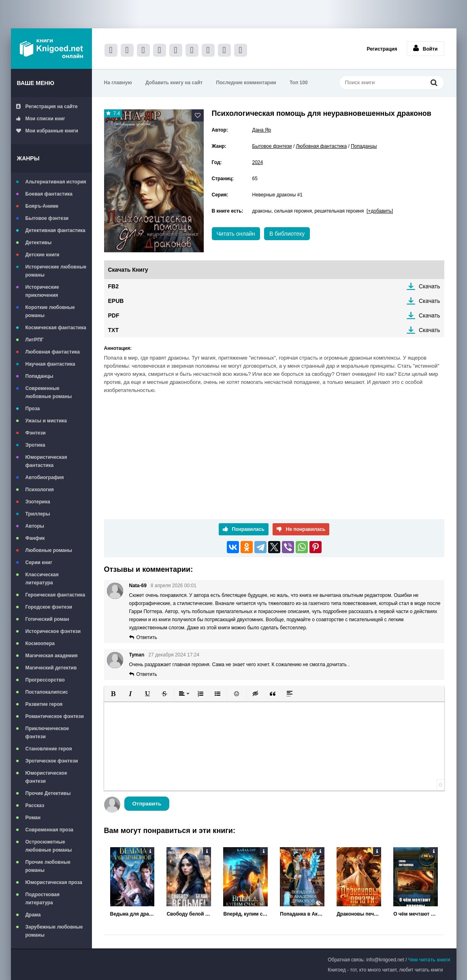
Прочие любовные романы (48, 866)
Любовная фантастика (53, 352)
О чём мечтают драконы (416, 914)
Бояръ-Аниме (42, 206)
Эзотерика (38, 502)
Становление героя (49, 749)
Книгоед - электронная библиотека (51, 49)
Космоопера (40, 643)
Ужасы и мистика (46, 421)
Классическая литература (42, 579)
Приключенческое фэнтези (47, 733)
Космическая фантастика (56, 328)
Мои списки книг (41, 119)
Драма (33, 915)
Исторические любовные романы (56, 271)
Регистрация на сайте (47, 107)
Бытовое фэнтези (47, 218)
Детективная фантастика (55, 230)
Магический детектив (51, 668)
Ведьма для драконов (132, 914)
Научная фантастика (50, 364)
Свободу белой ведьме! (189, 914)
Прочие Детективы (48, 793)
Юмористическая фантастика (46, 461)
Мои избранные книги (47, 131)
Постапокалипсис (47, 692)
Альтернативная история (56, 182)
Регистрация (382, 49)
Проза (33, 409)
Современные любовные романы (49, 392)
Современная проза (50, 830)
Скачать (430, 286)
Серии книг (39, 562)
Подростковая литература (43, 899)
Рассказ (35, 805)
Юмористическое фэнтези (46, 777)
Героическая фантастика (55, 595)
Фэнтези (36, 433)
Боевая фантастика (49, 194)
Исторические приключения (42, 291)
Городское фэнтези (49, 607)
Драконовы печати (359, 914)
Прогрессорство (45, 680)
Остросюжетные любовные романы (49, 846)
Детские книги (43, 255)
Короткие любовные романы (50, 311)
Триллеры (38, 514)
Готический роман (47, 619)
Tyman (137, 655)
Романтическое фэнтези (55, 716)
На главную (118, 83)
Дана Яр (262, 130)
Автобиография (45, 477)
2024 (258, 162)
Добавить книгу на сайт (174, 83)
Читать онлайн (236, 234)
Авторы (35, 526)
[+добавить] (380, 211)
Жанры (28, 158)
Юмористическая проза (54, 882)
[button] (113, 694)
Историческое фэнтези (53, 631)
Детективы (39, 243)
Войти (425, 48)
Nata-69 (138, 586)
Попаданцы (39, 376)
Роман (33, 818)
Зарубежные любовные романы (54, 931)
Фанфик (35, 538)
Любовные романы (49, 550)
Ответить (147, 637)
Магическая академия (52, 656)
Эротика (35, 445)
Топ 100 (299, 83)
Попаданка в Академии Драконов (302, 914)
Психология (40, 490)
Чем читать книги (429, 960)
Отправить (147, 804)
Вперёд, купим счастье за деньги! (245, 914)
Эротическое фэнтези (52, 761)
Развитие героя (44, 704)
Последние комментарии (246, 83)
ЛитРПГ (35, 340)
